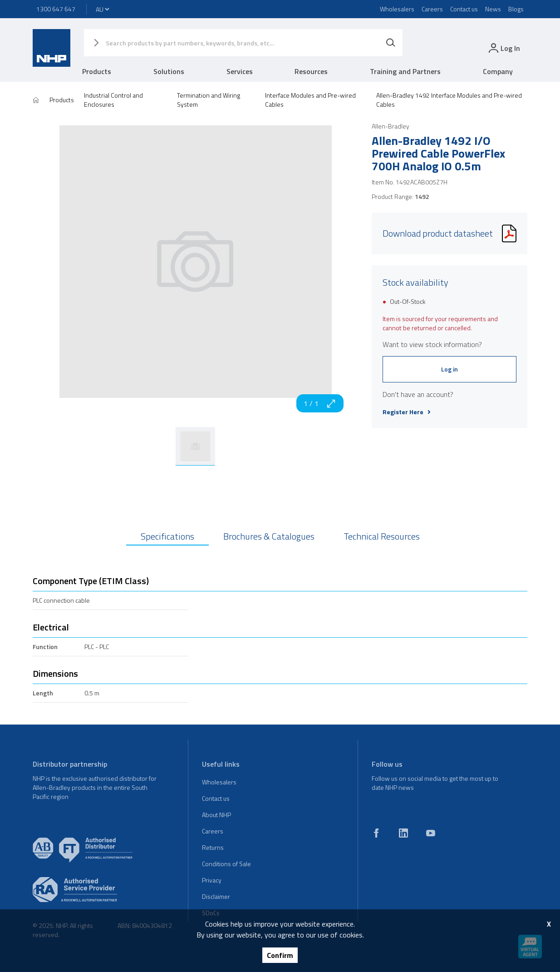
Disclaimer (216, 896)
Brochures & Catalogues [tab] (269, 536)
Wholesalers (397, 9)
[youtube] (431, 833)
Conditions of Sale (226, 864)
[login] (504, 48)
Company (498, 71)
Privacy (212, 880)
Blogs (516, 9)
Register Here (407, 412)
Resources (311, 71)
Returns (213, 847)
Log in (449, 369)
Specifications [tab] (167, 536)
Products (97, 71)
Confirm (280, 955)
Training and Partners (405, 71)
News (493, 9)
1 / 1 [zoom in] (320, 403)
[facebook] (376, 833)
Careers (432, 9)
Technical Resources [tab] (382, 536)
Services (240, 71)
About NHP (216, 815)
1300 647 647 (56, 9)
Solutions (169, 71)
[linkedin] (403, 833)
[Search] (391, 43)
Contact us (464, 9)
